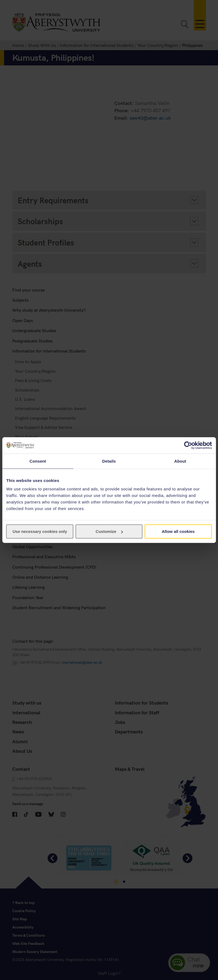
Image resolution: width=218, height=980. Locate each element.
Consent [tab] (38, 461)
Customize (109, 531)
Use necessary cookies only (40, 531)
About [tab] (180, 461)
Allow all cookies (178, 531)
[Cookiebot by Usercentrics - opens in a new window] (188, 445)
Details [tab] (109, 461)
